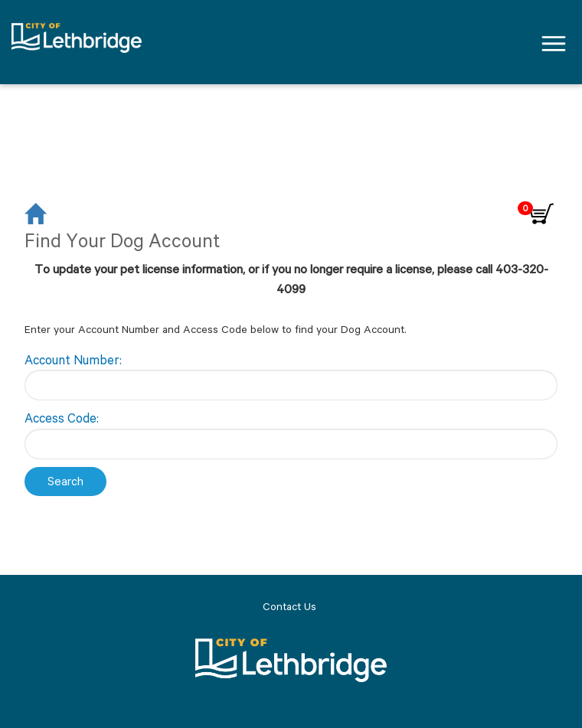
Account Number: (73, 360)
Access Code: (62, 418)
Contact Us (289, 606)
